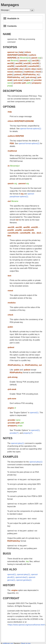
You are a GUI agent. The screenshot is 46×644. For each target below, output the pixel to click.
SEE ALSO (10, 569)
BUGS (7, 554)
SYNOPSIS (10, 47)
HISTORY (9, 585)
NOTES (8, 438)
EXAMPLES (10, 457)
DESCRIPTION (12, 91)
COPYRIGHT (11, 598)
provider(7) (14, 433)
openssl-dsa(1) (22, 577)
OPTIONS (9, 107)
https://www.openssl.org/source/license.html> (27, 625)
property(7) (28, 433)
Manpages (10, 5)
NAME (7, 34)
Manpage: (5, 10)
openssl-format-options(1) (31, 129)
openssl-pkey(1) (18, 443)
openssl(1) (34, 413)
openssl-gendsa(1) (24, 580)
